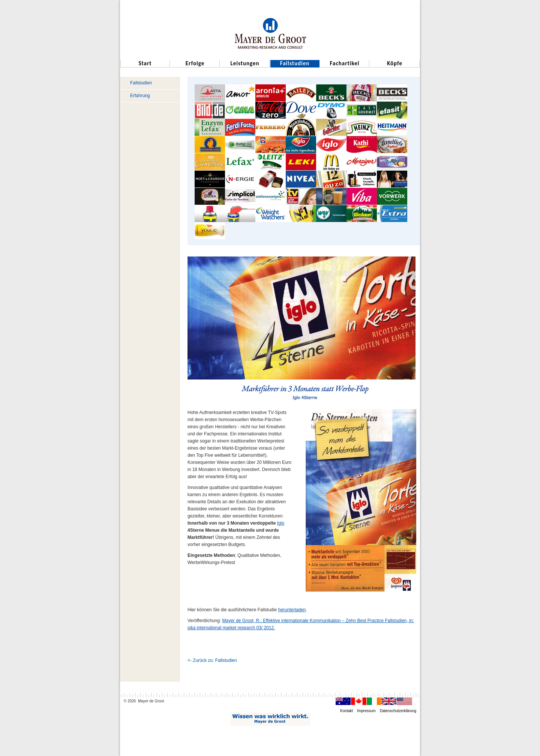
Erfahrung (140, 96)
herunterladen (292, 610)
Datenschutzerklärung (398, 711)
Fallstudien (141, 83)
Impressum (366, 711)
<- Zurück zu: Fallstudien (212, 660)
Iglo (281, 523)
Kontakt (346, 711)
